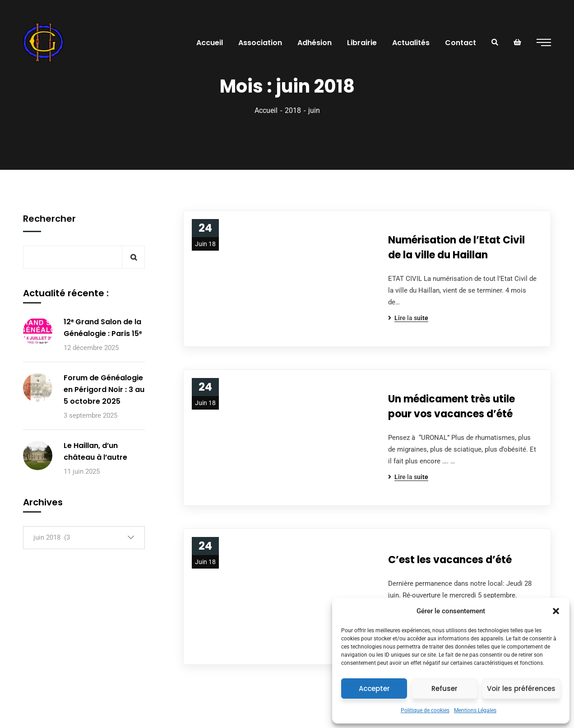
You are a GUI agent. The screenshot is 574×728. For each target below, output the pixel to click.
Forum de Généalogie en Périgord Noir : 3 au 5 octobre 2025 (104, 390)
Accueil (266, 110)
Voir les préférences (521, 688)
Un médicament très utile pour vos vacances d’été (451, 406)
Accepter (374, 688)
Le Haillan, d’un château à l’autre (95, 451)
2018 (293, 110)
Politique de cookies (425, 710)
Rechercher (49, 219)
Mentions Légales (475, 710)
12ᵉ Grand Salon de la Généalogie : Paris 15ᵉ (103, 328)
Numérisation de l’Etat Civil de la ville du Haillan (456, 247)
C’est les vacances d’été (450, 560)
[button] (556, 611)
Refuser (444, 688)
